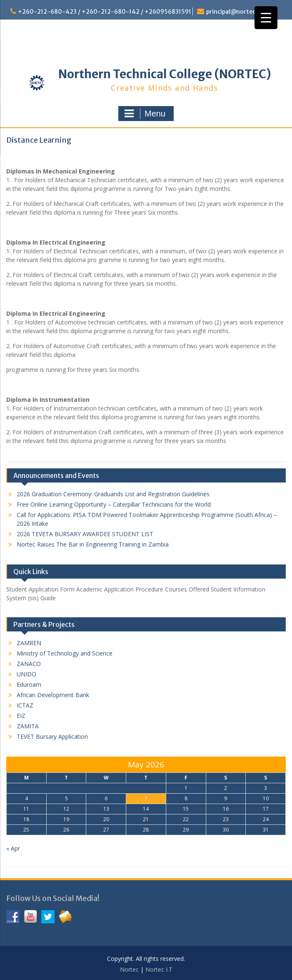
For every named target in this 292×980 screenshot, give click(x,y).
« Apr (13, 848)
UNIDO (26, 674)
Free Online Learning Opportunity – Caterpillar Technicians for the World (114, 504)
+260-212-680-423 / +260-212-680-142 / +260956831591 (105, 12)
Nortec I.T (159, 969)
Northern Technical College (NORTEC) (165, 74)
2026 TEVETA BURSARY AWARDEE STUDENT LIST (85, 534)
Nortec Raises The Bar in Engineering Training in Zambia (93, 544)
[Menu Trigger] (266, 18)
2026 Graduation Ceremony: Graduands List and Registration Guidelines (113, 494)
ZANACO (29, 664)
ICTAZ (25, 705)
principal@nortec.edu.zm (242, 12)
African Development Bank (53, 695)
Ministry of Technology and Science (65, 653)
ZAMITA (28, 726)
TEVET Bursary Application (52, 736)
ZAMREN (29, 643)
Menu (145, 114)
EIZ (21, 716)
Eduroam (29, 684)
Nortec (129, 969)
